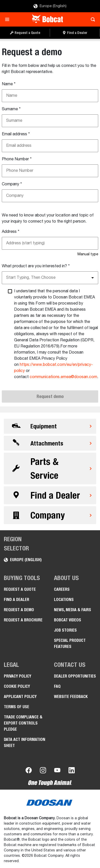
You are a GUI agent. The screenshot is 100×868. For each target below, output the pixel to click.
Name (9, 84)
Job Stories (65, 630)
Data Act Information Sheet (25, 743)
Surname (11, 109)
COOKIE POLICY (17, 686)
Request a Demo (19, 610)
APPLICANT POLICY (20, 697)
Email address (16, 134)
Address (11, 232)
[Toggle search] (91, 19)
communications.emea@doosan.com (63, 377)
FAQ (57, 686)
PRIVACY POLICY (18, 676)
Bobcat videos (68, 620)
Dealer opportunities (75, 676)
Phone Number (17, 159)
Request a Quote (20, 589)
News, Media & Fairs (73, 610)
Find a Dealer (16, 600)
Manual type (88, 254)
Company (12, 184)
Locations (64, 600)
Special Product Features (70, 643)
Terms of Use (16, 707)
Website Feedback (71, 697)
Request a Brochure (23, 620)
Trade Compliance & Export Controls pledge (23, 723)
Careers (62, 589)
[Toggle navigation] (9, 19)
